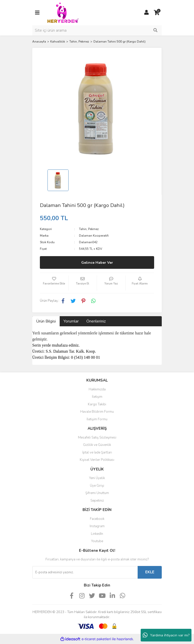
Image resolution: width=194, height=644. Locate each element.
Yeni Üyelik (97, 478)
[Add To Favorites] (54, 283)
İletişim (97, 397)
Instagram (97, 526)
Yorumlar (71, 321)
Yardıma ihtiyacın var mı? (166, 635)
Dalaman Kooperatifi (94, 236)
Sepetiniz (97, 501)
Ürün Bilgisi (46, 321)
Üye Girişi (97, 486)
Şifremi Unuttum (97, 493)
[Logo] (63, 12)
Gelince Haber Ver (97, 263)
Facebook (97, 519)
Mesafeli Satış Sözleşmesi (97, 438)
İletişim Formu (97, 419)
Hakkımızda (97, 389)
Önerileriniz (96, 321)
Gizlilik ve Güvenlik (97, 445)
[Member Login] (147, 13)
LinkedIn (97, 534)
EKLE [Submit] (150, 572)
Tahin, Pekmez (89, 229)
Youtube (97, 541)
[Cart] (157, 13)
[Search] (97, 30)
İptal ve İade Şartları (97, 452)
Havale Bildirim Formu (97, 412)
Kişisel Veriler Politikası (97, 460)
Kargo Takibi (97, 404)
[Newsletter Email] (85, 572)
